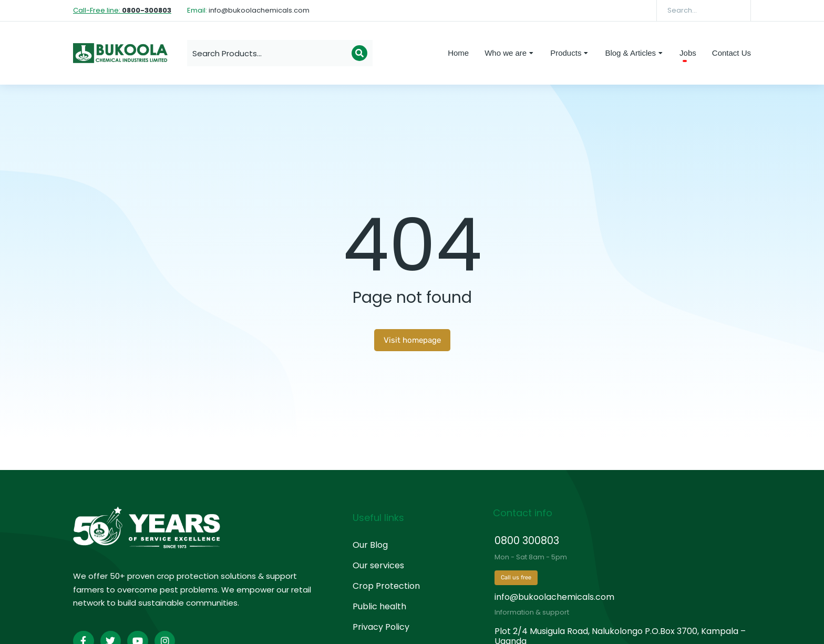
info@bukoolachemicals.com (554, 597)
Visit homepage (412, 340)
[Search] (735, 11)
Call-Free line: (122, 10)
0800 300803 (527, 541)
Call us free (516, 577)
